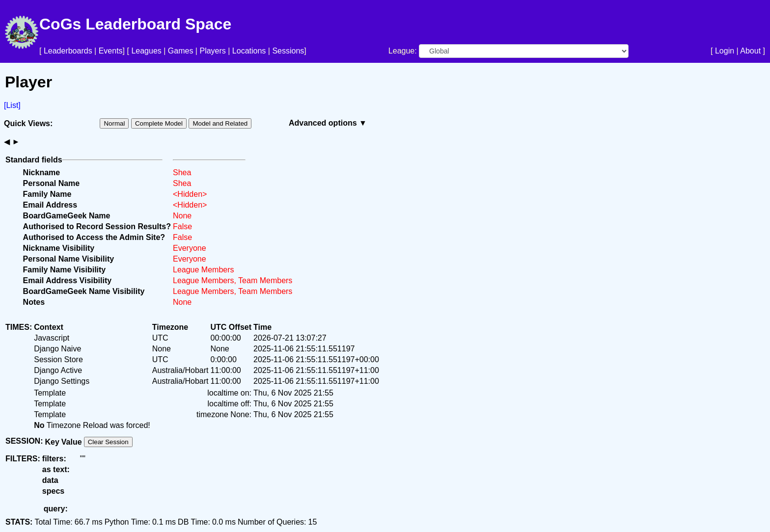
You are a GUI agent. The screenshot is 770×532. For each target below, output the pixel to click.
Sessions (288, 51)
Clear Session (108, 442)
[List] (12, 105)
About (750, 51)
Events (111, 51)
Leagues (146, 51)
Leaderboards (68, 51)
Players (212, 51)
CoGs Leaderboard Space (135, 24)
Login (725, 51)
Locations (249, 51)
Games (181, 51)
